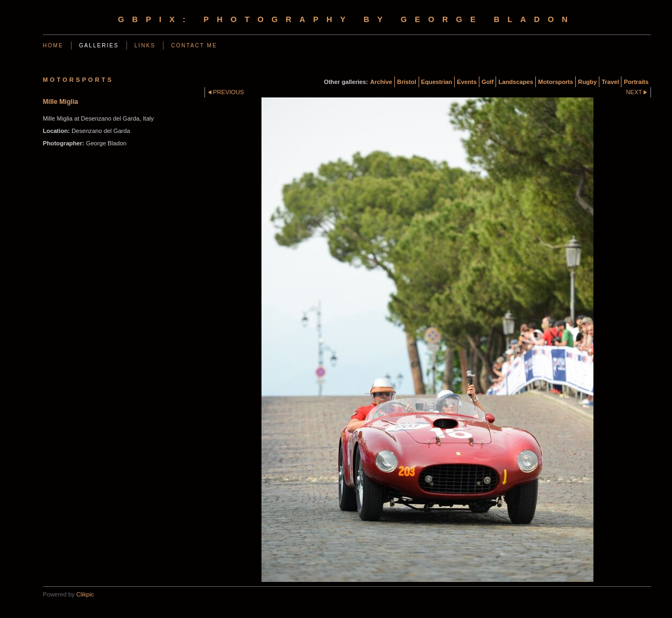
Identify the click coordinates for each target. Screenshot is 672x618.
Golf (487, 82)
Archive (381, 82)
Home (53, 45)
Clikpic (85, 594)
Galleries (99, 45)
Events (467, 82)
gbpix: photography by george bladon (347, 19)
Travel (610, 82)
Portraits (636, 82)
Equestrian (437, 82)
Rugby (587, 82)
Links (145, 45)
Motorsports (556, 82)
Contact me (194, 45)
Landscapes (516, 82)
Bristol (406, 82)
